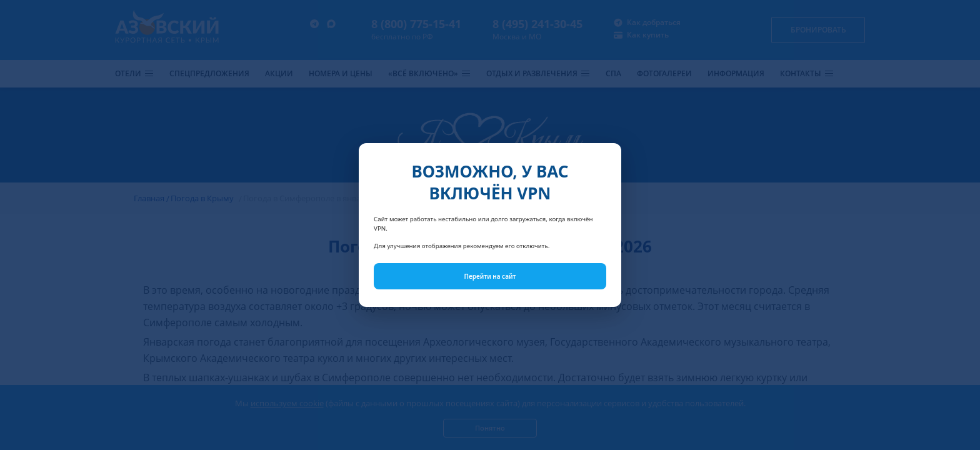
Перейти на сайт (490, 276)
